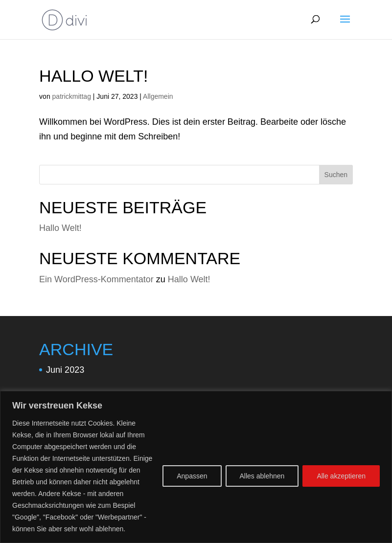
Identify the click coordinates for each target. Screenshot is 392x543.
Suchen (336, 175)
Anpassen (192, 476)
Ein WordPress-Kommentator (96, 279)
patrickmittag (72, 96)
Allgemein (158, 96)
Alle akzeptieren (341, 476)
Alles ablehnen (262, 476)
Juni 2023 (65, 370)
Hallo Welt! (93, 76)
